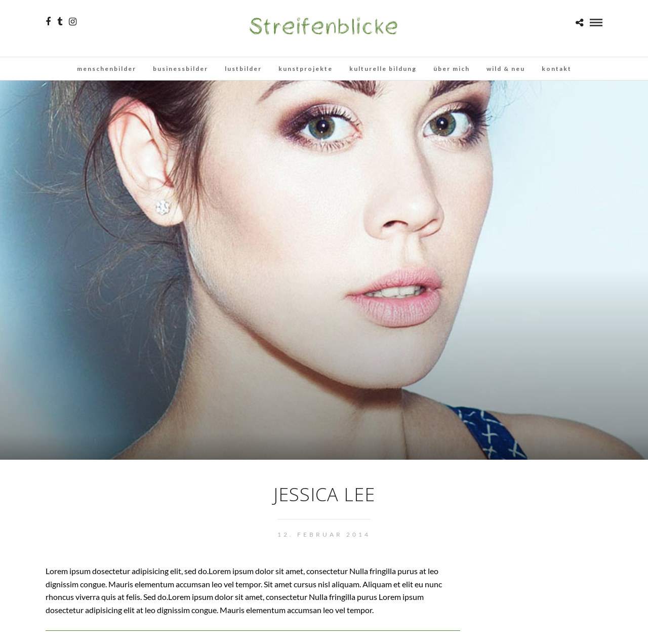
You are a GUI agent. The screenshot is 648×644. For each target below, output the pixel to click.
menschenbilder (107, 69)
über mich (452, 69)
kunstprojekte (306, 69)
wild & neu (506, 69)
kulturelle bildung (383, 69)
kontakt (557, 69)
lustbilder (243, 69)
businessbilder (180, 69)
